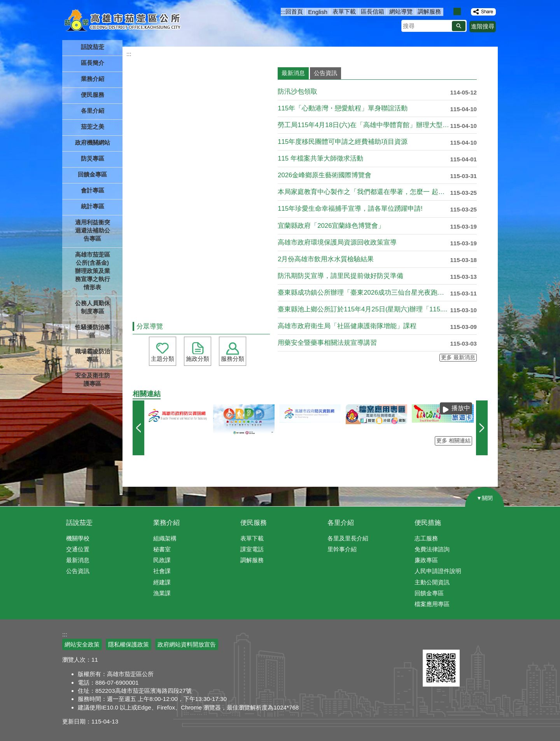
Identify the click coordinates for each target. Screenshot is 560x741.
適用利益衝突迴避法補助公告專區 (93, 230)
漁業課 (162, 593)
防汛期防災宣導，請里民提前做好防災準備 (340, 276)
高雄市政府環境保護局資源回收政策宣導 (337, 242)
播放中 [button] (461, 408)
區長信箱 (373, 11)
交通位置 (78, 549)
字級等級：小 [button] (449, 11)
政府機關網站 (93, 142)
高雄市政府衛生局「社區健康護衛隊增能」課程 (347, 326)
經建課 (162, 582)
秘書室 (162, 549)
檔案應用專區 (432, 604)
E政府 (431, 640)
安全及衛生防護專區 (93, 379)
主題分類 (163, 359)
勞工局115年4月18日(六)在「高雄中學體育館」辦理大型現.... (364, 125)
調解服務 (429, 11)
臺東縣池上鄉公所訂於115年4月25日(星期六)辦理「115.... (362, 309)
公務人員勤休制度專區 (93, 307)
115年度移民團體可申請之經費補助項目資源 (343, 142)
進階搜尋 (483, 26)
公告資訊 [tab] (325, 73)
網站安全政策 (82, 644)
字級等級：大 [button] (465, 11)
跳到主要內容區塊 (4, 4)
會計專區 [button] (93, 190)
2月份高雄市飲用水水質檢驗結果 (326, 259)
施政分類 (198, 359)
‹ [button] (138, 428)
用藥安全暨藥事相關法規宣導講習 (327, 343)
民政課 (162, 560)
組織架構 (165, 538)
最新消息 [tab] (293, 73)
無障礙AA (470, 640)
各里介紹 (341, 523)
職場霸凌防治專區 (93, 355)
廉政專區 (426, 560)
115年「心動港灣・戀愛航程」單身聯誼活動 (343, 108)
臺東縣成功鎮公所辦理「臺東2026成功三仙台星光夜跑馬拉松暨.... (364, 293)
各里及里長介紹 (348, 538)
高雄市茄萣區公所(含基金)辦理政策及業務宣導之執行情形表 (93, 271)
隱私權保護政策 (129, 644)
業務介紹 (166, 523)
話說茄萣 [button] (93, 47)
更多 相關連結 (453, 441)
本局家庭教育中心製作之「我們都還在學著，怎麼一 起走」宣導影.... (364, 192)
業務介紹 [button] (93, 79)
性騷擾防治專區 (93, 331)
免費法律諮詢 (432, 549)
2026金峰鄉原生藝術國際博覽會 (325, 175)
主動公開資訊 (432, 582)
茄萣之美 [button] (93, 127)
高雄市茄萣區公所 (123, 21)
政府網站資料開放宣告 (187, 644)
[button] (459, 26)
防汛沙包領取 (297, 92)
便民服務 (254, 523)
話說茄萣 (79, 523)
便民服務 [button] (93, 95)
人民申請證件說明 (438, 571)
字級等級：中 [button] (457, 11)
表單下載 (344, 11)
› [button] (482, 428)
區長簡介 (93, 63)
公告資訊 (78, 571)
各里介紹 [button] (93, 111)
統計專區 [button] (93, 206)
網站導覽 (401, 11)
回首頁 (294, 11)
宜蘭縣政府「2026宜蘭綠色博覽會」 (331, 226)
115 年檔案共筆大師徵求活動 (320, 158)
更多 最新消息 (458, 357)
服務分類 (233, 359)
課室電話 (252, 549)
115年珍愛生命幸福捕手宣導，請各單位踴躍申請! (350, 209)
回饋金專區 (92, 174)
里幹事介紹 (342, 549)
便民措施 (428, 523)
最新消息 (78, 560)
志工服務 (426, 538)
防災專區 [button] (93, 158)
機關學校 (78, 538)
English (318, 12)
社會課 (162, 571)
